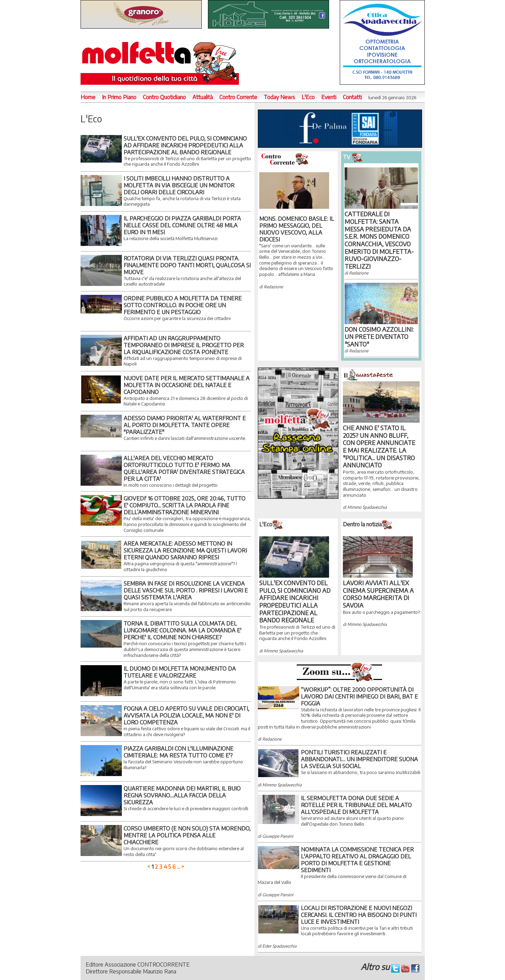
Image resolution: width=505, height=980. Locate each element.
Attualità (203, 97)
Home (88, 97)
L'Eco (308, 97)
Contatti (352, 97)
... (178, 867)
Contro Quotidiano (164, 97)
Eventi (329, 97)
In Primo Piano (119, 97)
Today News (279, 97)
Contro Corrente (238, 97)
